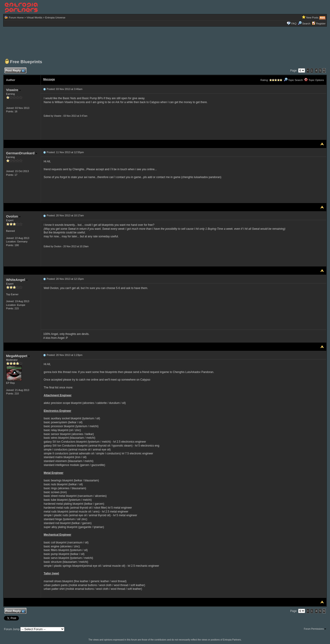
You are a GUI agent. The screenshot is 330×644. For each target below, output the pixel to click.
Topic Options (314, 80)
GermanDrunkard (22, 153)
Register (321, 24)
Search (304, 24)
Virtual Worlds (34, 18)
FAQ (294, 24)
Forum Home (16, 18)
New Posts (312, 18)
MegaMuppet (18, 356)
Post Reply (15, 71)
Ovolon (13, 216)
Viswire (13, 90)
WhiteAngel (17, 280)
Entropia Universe (55, 18)
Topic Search (293, 80)
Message (49, 79)
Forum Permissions (315, 629)
